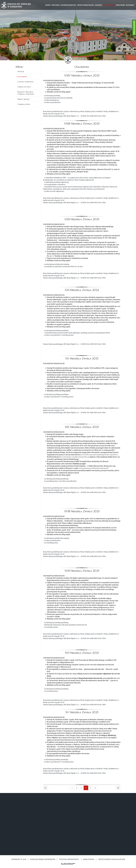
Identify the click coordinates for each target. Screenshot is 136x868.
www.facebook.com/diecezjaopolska (74, 457)
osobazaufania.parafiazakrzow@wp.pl (93, 468)
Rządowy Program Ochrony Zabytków (26, 93)
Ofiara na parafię (134, 28)
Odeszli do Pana (24, 87)
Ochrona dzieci (24, 104)
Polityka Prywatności (69, 859)
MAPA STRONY (89, 859)
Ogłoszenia (22, 77)
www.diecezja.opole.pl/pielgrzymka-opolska (99, 455)
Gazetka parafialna (25, 82)
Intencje (21, 71)
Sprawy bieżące (24, 99)
